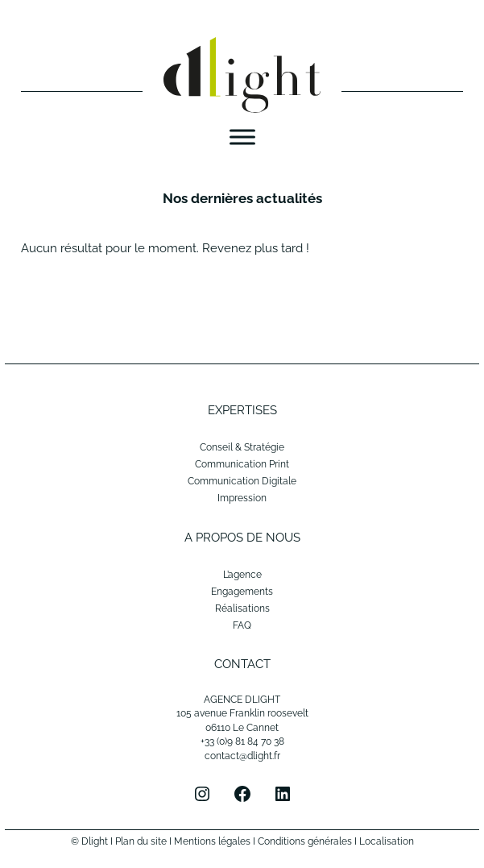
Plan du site (141, 841)
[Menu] (242, 137)
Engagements (242, 592)
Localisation (387, 841)
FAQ (242, 625)
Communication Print (242, 464)
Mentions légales (212, 841)
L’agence (242, 575)
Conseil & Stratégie (242, 447)
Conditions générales (305, 841)
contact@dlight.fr (242, 756)
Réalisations (242, 608)
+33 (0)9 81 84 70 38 (242, 741)
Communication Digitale (242, 481)
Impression (242, 498)
